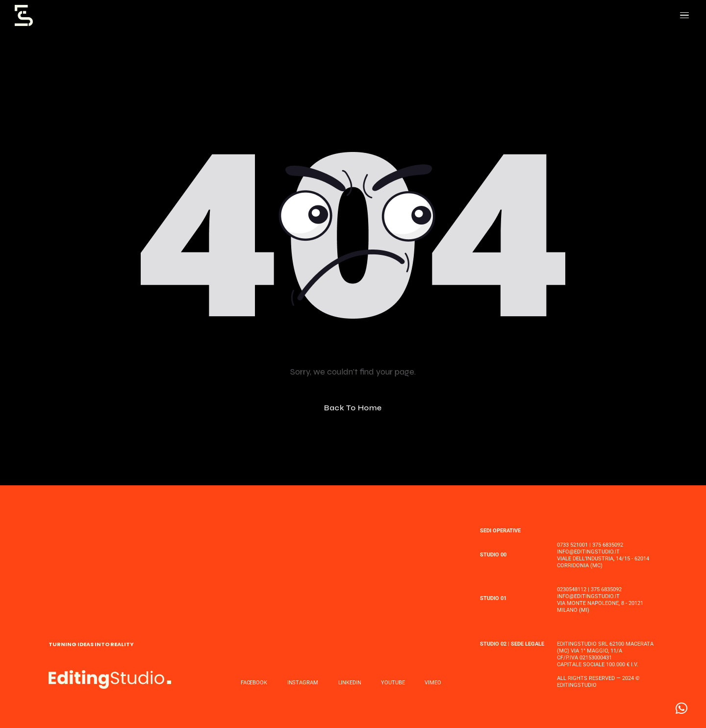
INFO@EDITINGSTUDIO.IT (588, 552)
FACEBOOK (254, 683)
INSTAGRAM (303, 683)
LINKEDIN (350, 683)
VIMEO (433, 683)
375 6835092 (608, 545)
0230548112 (572, 590)
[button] (681, 708)
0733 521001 (572, 545)
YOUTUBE (393, 683)
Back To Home (353, 408)
